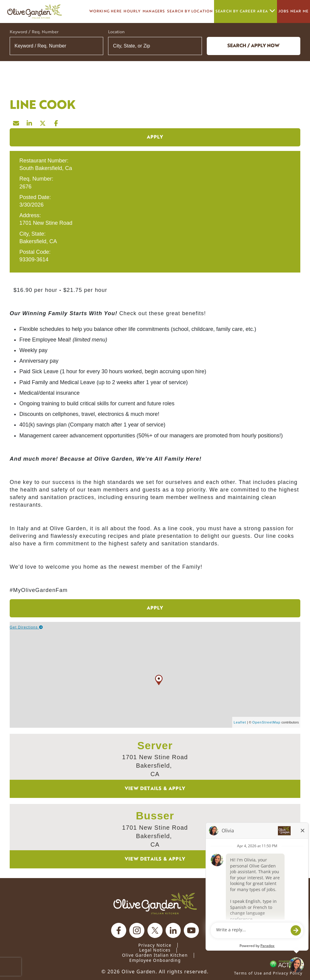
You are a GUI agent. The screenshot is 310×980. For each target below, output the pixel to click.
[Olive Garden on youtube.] (191, 930)
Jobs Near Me (294, 11)
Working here (106, 11)
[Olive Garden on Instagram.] (137, 930)
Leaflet (240, 722)
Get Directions (26, 627)
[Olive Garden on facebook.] (119, 930)
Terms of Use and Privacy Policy (268, 973)
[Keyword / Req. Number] (56, 46)
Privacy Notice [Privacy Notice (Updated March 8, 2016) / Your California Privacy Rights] (155, 945)
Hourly (132, 11)
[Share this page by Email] (16, 122)
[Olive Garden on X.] (155, 930)
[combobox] (155, 46)
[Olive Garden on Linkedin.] (173, 930)
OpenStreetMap (266, 722)
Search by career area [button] (246, 11)
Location (116, 32)
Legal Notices (155, 950)
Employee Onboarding (155, 960)
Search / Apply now (253, 46)
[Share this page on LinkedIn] (30, 122)
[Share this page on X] (43, 122)
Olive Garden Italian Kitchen (155, 955)
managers (154, 11)
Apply (155, 137)
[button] (193, 46)
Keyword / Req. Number (34, 32)
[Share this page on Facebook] (56, 122)
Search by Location (190, 11)
